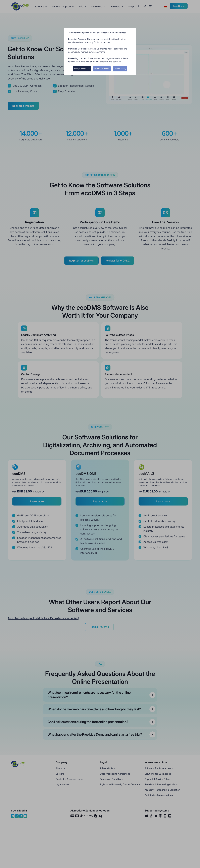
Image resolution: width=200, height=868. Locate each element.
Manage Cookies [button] (102, 69)
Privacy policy (120, 69)
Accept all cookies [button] (82, 69)
